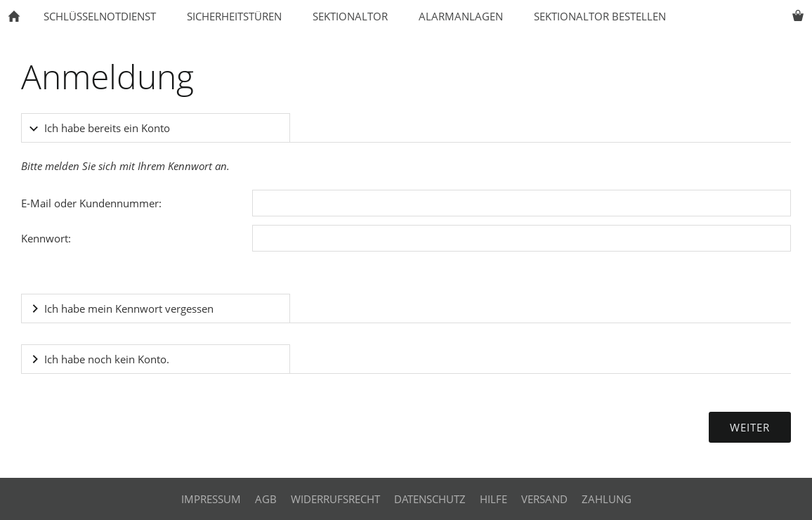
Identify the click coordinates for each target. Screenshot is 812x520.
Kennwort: (46, 238)
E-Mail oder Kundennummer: (91, 203)
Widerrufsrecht (335, 499)
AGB (266, 499)
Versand (544, 499)
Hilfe (493, 499)
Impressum (211, 499)
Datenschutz (430, 499)
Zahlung (607, 499)
